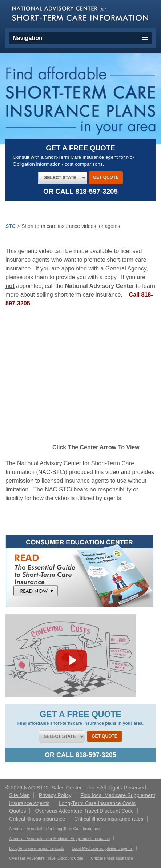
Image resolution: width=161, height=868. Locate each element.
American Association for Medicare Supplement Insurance (59, 839)
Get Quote (106, 177)
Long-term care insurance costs (37, 848)
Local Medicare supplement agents (102, 848)
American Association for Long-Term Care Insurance (55, 829)
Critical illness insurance (112, 858)
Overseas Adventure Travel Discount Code (46, 858)
